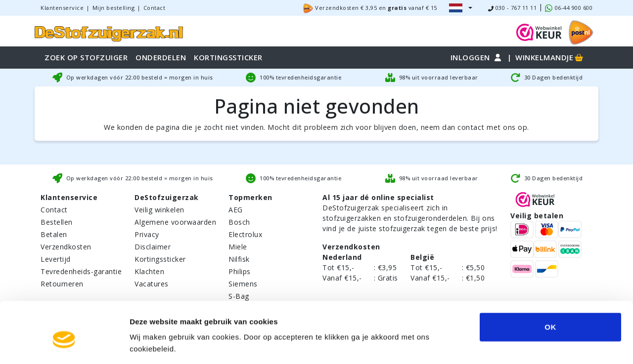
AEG (236, 210)
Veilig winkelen (159, 210)
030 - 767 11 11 (513, 8)
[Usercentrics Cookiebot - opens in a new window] (64, 345)
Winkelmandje (550, 57)
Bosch (239, 222)
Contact (155, 8)
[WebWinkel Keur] (539, 31)
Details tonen (545, 344)
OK (550, 283)
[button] (461, 8)
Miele (238, 247)
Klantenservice (62, 8)
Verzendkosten (66, 247)
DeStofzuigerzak (167, 197)
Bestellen (57, 222)
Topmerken (250, 197)
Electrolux (245, 234)
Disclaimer (153, 247)
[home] (109, 32)
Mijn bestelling (114, 8)
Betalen (54, 234)
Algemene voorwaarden (175, 222)
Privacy (147, 234)
